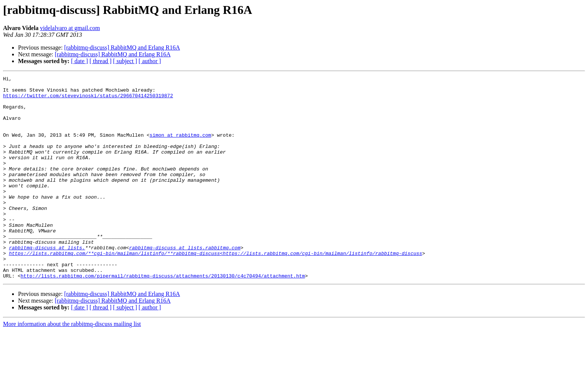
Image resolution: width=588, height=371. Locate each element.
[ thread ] (101, 61)
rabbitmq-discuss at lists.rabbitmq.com (184, 282)
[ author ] (150, 61)
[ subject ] (125, 61)
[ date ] (79, 61)
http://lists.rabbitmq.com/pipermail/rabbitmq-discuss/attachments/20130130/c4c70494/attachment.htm (163, 316)
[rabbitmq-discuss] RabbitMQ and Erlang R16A (122, 48)
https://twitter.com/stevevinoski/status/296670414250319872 (88, 100)
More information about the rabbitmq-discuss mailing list (72, 364)
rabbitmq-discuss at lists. (47, 282)
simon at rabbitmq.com (180, 147)
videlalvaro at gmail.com (70, 28)
